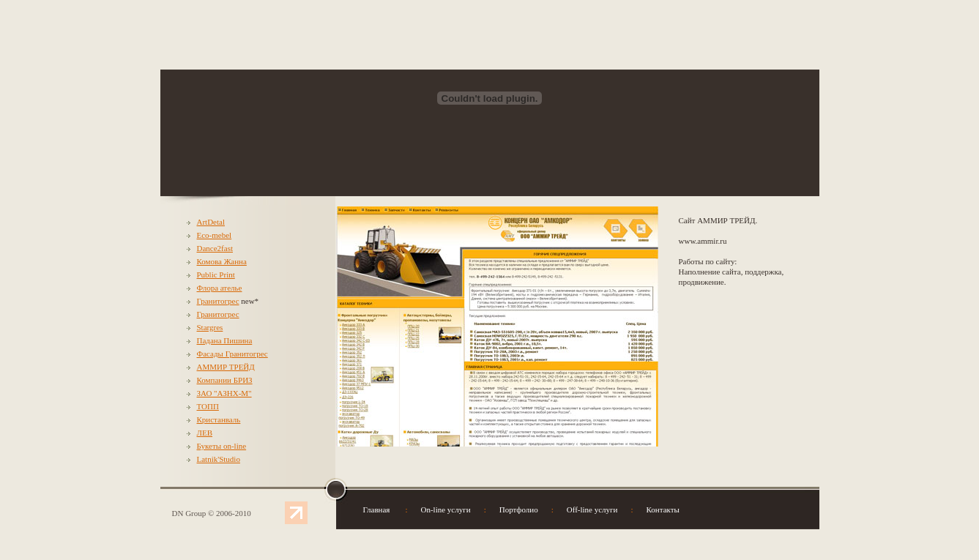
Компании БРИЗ (225, 380)
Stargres (210, 327)
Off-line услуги (592, 509)
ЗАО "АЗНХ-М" (224, 393)
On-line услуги (446, 509)
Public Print (216, 275)
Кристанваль (219, 419)
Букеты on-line (222, 446)
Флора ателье (220, 288)
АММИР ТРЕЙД (226, 367)
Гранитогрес (218, 301)
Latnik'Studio (219, 459)
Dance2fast (215, 248)
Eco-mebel (215, 235)
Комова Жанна (222, 261)
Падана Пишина (225, 340)
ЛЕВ (205, 433)
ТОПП (208, 406)
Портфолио (519, 509)
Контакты (663, 509)
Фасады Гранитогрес (232, 354)
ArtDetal (211, 222)
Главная (377, 509)
